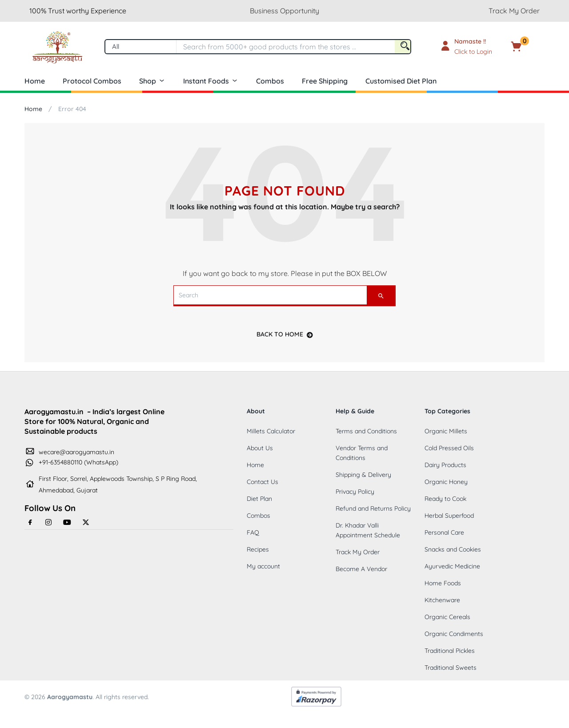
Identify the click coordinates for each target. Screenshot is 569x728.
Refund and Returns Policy (373, 508)
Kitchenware (442, 600)
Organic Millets (446, 431)
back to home (285, 334)
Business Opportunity (284, 11)
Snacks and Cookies (453, 549)
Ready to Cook (445, 499)
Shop (152, 81)
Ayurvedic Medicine (452, 566)
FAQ (253, 532)
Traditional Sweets (451, 668)
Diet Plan (259, 499)
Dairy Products (445, 465)
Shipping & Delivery (363, 475)
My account (263, 566)
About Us (260, 448)
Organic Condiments (454, 634)
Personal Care (444, 532)
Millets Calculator (271, 431)
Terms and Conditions (366, 431)
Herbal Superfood (449, 516)
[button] (530, 47)
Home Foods (443, 583)
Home (35, 81)
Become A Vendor (361, 569)
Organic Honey (446, 482)
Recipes (258, 549)
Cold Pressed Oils (449, 448)
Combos (270, 81)
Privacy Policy (355, 492)
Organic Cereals (447, 617)
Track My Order (514, 11)
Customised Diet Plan (401, 81)
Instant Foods (211, 81)
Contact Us (262, 482)
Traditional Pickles (450, 651)
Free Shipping (325, 81)
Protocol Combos (92, 81)
